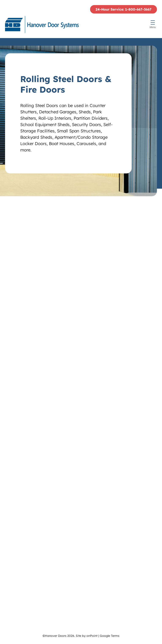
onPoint (92, 636)
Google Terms (110, 636)
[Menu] (153, 25)
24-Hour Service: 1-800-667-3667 (124, 9)
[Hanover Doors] (42, 25)
